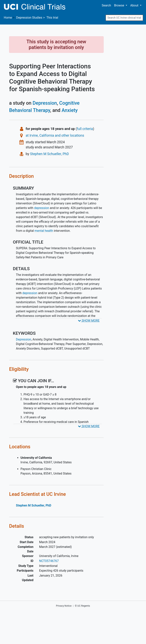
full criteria (85, 129)
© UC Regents (83, 606)
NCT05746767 (49, 561)
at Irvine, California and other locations (55, 135)
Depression (45, 103)
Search (106, 5)
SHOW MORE (89, 321)
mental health (44, 231)
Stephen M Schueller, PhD (49, 154)
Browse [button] (119, 5)
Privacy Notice (64, 606)
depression (42, 208)
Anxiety (70, 110)
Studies (29, 18)
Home (8, 18)
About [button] (135, 5)
